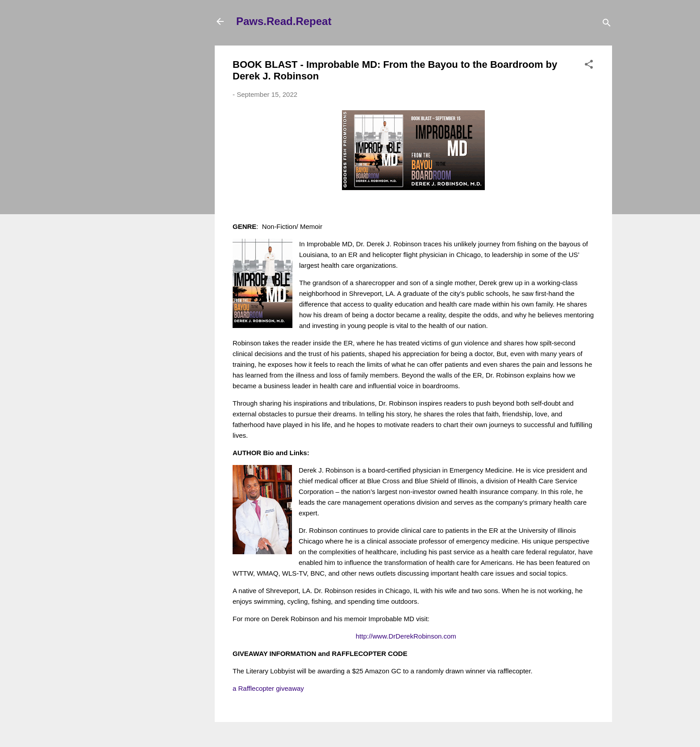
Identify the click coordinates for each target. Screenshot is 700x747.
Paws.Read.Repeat (284, 21)
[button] (589, 66)
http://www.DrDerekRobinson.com (406, 636)
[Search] (607, 24)
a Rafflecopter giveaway (268, 688)
